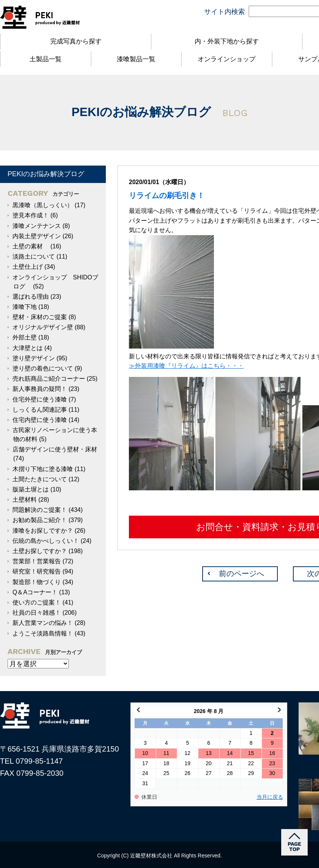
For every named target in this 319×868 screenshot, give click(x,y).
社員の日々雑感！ (37, 613)
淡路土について (34, 257)
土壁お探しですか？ (40, 551)
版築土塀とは (31, 489)
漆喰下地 (25, 307)
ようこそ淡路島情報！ (43, 633)
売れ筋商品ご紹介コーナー (49, 379)
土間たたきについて (40, 479)
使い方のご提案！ (37, 602)
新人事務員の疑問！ (40, 389)
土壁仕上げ (28, 267)
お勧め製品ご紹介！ (40, 520)
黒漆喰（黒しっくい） (43, 205)
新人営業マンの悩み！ (43, 623)
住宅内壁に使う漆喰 (40, 420)
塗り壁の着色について (43, 368)
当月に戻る (270, 797)
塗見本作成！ (31, 215)
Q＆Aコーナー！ (35, 592)
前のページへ (242, 573)
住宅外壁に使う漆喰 (40, 399)
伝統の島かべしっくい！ (46, 541)
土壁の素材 (31, 246)
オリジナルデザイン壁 (43, 327)
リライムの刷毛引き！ (167, 195)
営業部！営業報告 (37, 561)
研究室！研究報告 (37, 571)
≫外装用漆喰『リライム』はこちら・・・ (186, 366)
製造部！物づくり (37, 582)
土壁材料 (25, 500)
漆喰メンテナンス (37, 226)
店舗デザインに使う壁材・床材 (55, 449)
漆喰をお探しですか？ (43, 531)
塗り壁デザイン (34, 358)
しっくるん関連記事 (40, 410)
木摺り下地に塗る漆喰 (43, 469)
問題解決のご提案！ (40, 510)
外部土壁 (25, 337)
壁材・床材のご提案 (40, 317)
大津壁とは (28, 348)
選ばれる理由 (31, 297)
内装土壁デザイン (37, 236)
